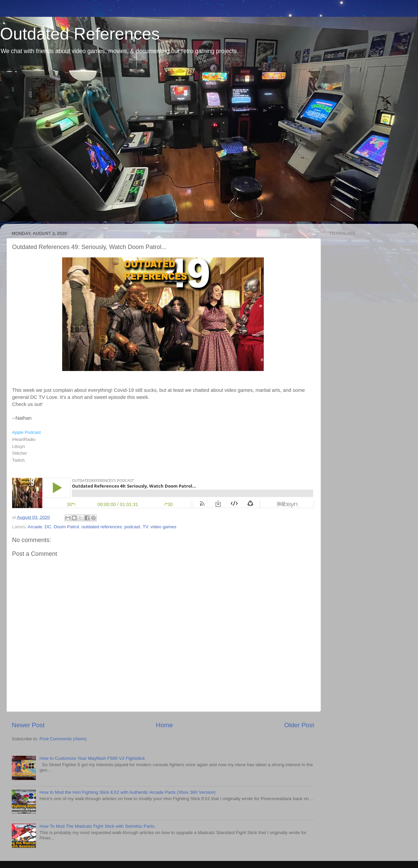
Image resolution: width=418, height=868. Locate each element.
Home (164, 725)
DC (48, 527)
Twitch (18, 460)
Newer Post (28, 725)
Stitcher (20, 453)
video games (163, 527)
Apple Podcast (26, 432)
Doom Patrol (66, 527)
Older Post (299, 725)
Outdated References (80, 34)
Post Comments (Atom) (63, 739)
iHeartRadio (24, 439)
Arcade (35, 527)
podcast (132, 527)
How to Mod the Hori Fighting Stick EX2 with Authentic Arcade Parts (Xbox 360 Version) (127, 792)
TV (145, 527)
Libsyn (18, 446)
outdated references (101, 527)
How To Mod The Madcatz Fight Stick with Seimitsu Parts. (97, 826)
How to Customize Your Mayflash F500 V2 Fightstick (92, 758)
